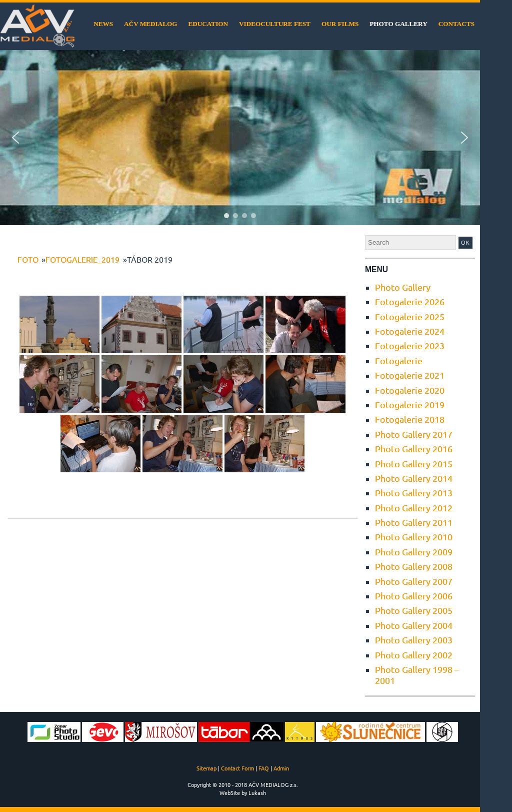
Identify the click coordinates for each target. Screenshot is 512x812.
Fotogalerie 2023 (410, 345)
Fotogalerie (399, 360)
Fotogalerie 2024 (410, 331)
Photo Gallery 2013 (414, 493)
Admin (281, 768)
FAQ (264, 768)
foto (28, 259)
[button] (15, 138)
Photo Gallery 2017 (414, 434)
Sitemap (206, 768)
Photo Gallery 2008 (414, 566)
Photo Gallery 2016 (414, 449)
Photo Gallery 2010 (414, 537)
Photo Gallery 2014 (414, 478)
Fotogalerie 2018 (410, 419)
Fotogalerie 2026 (410, 301)
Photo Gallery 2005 (414, 610)
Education (208, 24)
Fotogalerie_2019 (82, 259)
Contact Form (237, 768)
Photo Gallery (398, 24)
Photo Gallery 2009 (414, 552)
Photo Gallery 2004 (414, 625)
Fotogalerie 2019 (410, 404)
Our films (340, 24)
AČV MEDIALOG (150, 24)
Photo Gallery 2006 (414, 596)
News (103, 24)
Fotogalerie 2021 (410, 375)
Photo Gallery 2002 (414, 655)
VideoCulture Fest (275, 24)
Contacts (456, 24)
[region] (240, 138)
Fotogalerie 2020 (410, 390)
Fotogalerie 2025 (410, 316)
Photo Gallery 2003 (414, 640)
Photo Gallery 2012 (414, 508)
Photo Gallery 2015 (414, 464)
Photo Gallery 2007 (414, 581)
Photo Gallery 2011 (414, 522)
